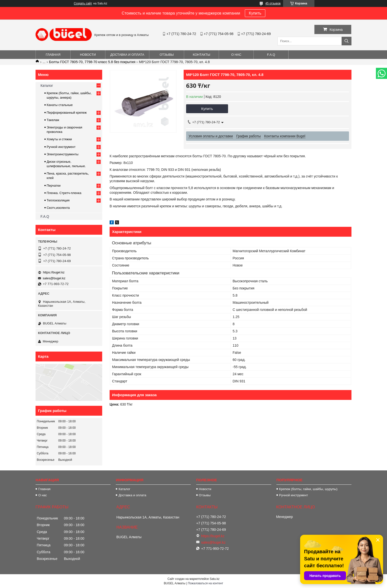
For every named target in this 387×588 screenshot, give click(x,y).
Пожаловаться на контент (205, 583)
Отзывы (167, 55)
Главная (53, 55)
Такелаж (53, 120)
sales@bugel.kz (54, 278)
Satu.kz (214, 579)
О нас (236, 55)
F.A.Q (271, 55)
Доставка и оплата (127, 55)
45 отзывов (273, 3)
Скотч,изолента (58, 208)
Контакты (201, 55)
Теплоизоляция (58, 200)
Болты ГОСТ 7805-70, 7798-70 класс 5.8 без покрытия (92, 62)
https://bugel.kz (54, 272)
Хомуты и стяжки (59, 139)
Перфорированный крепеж (67, 113)
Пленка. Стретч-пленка (64, 193)
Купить (255, 13)
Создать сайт (83, 3)
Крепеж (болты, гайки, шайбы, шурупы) (308, 489)
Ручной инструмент (61, 147)
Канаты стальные (60, 105)
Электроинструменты (63, 154)
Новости (88, 55)
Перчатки (54, 186)
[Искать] (347, 41)
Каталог (47, 86)
